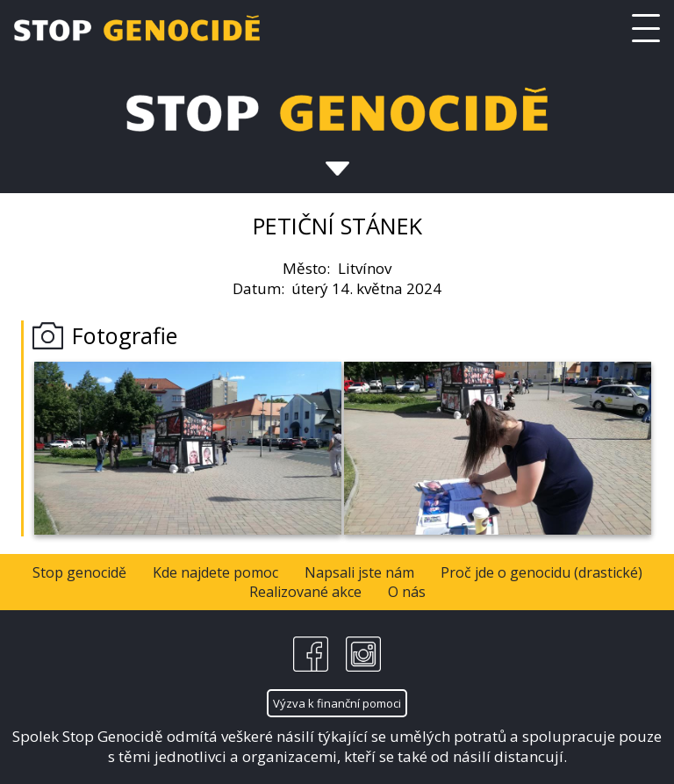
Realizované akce (305, 592)
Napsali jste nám (359, 572)
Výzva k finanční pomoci (337, 703)
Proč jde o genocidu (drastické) (541, 572)
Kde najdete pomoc (215, 572)
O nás (407, 592)
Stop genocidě (79, 572)
